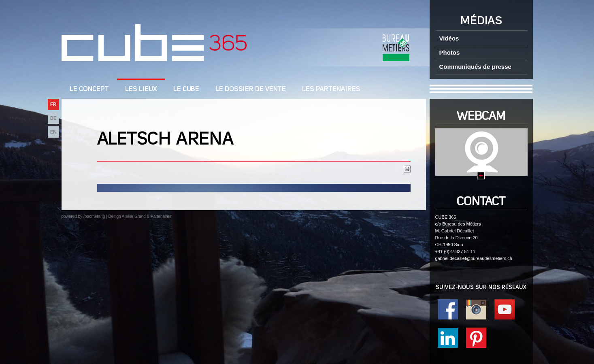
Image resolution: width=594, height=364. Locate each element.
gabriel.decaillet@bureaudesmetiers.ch (474, 258)
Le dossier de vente (251, 89)
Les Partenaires (331, 89)
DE (53, 118)
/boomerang (94, 216)
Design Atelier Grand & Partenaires (140, 216)
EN (53, 132)
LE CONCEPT (89, 89)
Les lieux (141, 89)
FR (53, 105)
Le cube (186, 89)
